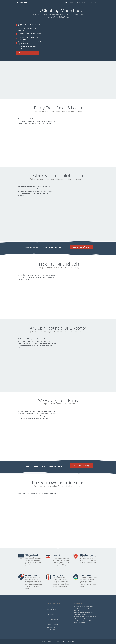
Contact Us (42, 642)
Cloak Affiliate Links (51, 612)
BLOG (91, 2)
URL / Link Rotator (51, 630)
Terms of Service (61, 642)
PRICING (78, 2)
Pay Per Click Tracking (52, 617)
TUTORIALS (85, 2)
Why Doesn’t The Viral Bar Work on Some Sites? (85, 617)
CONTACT (96, 2)
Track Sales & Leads (52, 609)
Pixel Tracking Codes (52, 622)
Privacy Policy (51, 642)
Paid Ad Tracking (51, 615)
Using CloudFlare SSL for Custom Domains (83, 607)
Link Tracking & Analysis (52, 607)
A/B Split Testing (51, 627)
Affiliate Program (72, 642)
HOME (66, 2)
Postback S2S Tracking (52, 625)
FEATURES (72, 2)
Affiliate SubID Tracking (52, 620)
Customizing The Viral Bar (80, 619)
